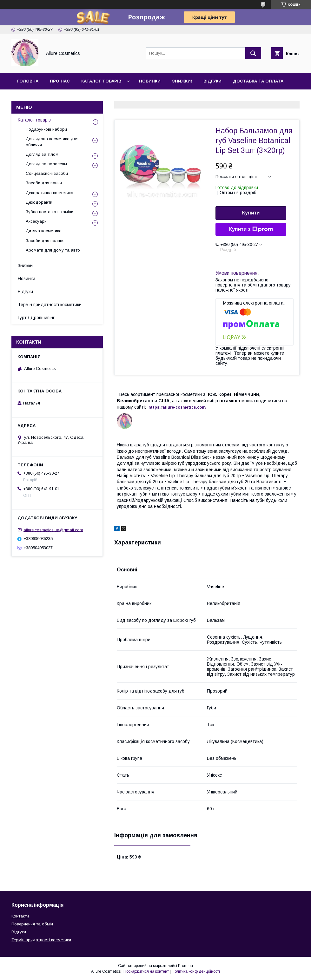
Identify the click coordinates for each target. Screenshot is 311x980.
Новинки (150, 81)
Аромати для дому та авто (53, 250)
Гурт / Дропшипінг (36, 318)
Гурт (58, 98)
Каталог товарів (101, 81)
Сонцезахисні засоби (47, 173)
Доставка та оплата (258, 81)
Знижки (25, 266)
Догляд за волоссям (46, 164)
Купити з (251, 229)
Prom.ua (185, 966)
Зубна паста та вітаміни (50, 212)
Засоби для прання (45, 241)
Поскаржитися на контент (146, 971)
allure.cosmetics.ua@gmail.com (53, 530)
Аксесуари (36, 221)
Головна (28, 81)
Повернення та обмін (32, 924)
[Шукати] (253, 53)
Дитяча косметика (44, 231)
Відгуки (212, 81)
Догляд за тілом (42, 154)
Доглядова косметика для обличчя (52, 142)
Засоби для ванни (44, 183)
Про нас (60, 81)
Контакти (29, 98)
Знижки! (182, 81)
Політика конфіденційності (196, 971)
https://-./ (177, 407)
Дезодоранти (39, 202)
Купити (251, 213)
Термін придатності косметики (50, 305)
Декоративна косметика (50, 193)
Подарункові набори (46, 129)
